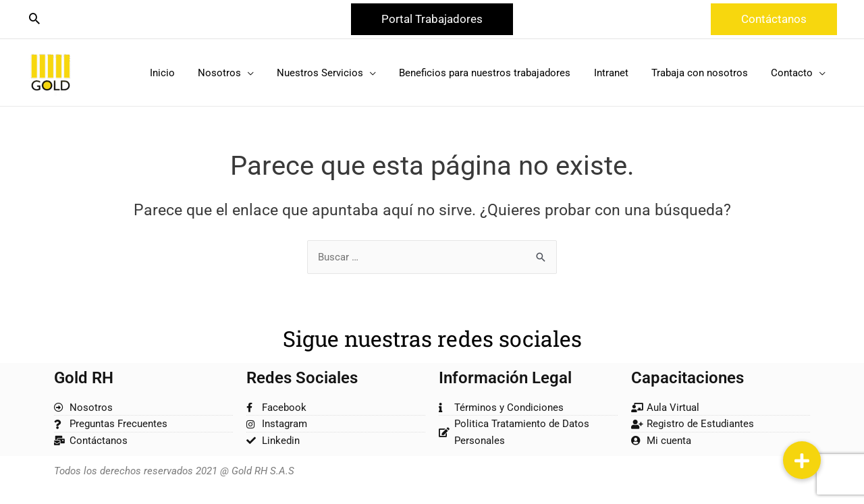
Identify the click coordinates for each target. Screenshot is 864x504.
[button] (432, 19)
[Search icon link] (34, 20)
